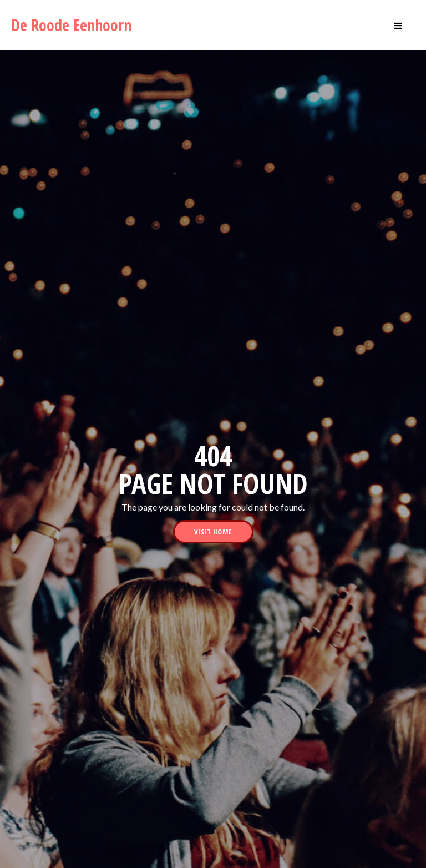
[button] (398, 25)
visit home (213, 532)
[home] (76, 25)
